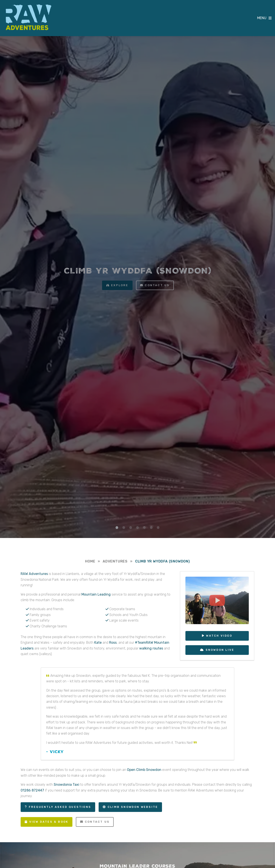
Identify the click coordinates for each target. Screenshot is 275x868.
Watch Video (219, 636)
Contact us (157, 285)
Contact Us (95, 822)
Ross (113, 643)
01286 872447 (32, 790)
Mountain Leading (96, 594)
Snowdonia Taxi (66, 785)
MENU (262, 18)
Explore (120, 285)
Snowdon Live (220, 650)
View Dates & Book (49, 822)
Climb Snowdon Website (133, 807)
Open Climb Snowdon (144, 770)
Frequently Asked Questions (60, 807)
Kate (98, 643)
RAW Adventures (29, 17)
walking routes (151, 648)
